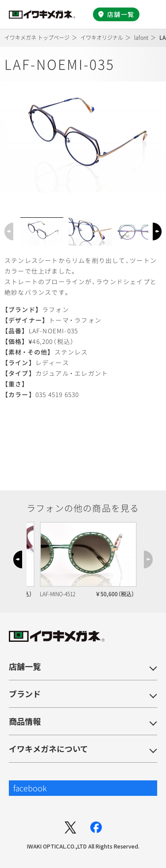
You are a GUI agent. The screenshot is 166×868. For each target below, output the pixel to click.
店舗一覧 (121, 14)
